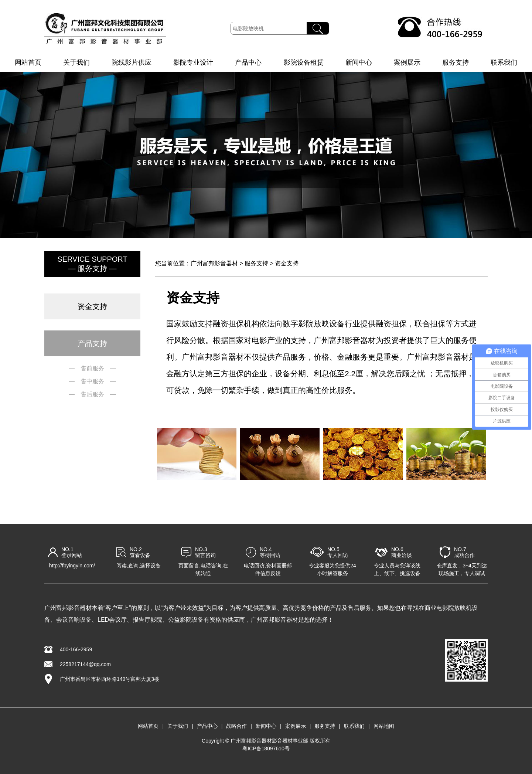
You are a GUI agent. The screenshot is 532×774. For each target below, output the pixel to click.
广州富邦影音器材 (214, 263)
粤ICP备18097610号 (266, 748)
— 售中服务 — (92, 381)
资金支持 (287, 263)
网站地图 (384, 726)
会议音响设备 (74, 620)
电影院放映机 (454, 608)
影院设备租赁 (304, 62)
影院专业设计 (193, 62)
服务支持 (456, 62)
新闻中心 (359, 62)
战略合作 (236, 726)
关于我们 (76, 62)
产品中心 (248, 62)
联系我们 (504, 62)
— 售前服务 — (92, 368)
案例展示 (407, 62)
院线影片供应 (132, 62)
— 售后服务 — (92, 394)
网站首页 (28, 62)
